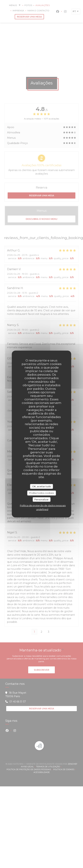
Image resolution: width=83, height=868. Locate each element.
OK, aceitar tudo (42, 486)
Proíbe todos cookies (41, 493)
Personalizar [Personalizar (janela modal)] (41, 499)
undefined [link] (42, 509)
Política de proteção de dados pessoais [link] (43, 505)
